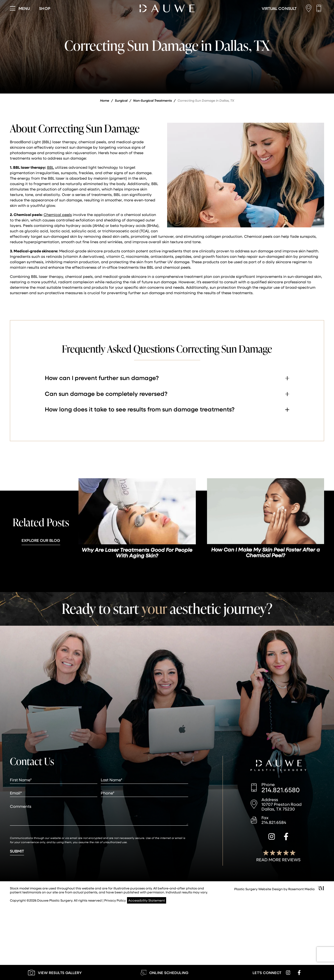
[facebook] (286, 837)
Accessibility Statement (147, 900)
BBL (51, 167)
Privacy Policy (115, 900)
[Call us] (320, 8)
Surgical (121, 100)
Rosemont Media (301, 889)
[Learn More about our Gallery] (55, 972)
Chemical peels (58, 215)
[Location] (310, 8)
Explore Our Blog (41, 540)
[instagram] (272, 837)
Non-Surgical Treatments (153, 100)
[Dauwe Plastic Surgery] (278, 766)
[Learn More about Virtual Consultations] (279, 8)
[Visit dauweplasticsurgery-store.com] (45, 8)
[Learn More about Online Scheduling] (165, 972)
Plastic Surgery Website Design (258, 889)
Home (105, 100)
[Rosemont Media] (321, 889)
